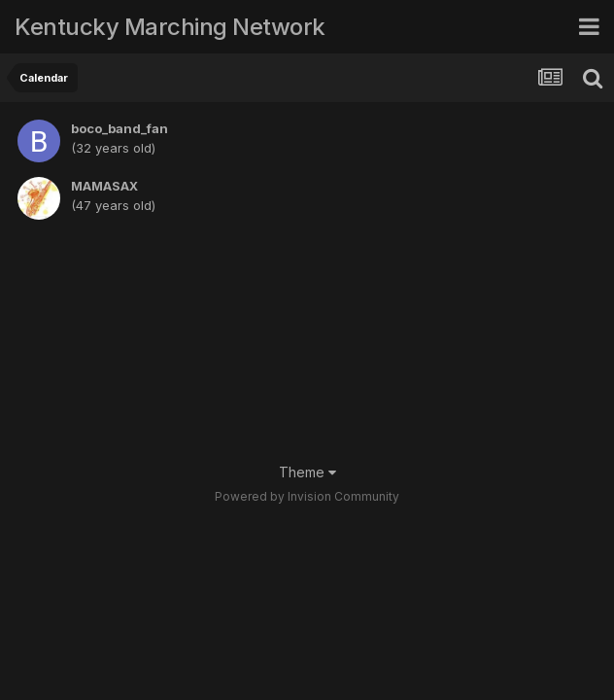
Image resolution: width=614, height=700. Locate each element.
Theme (307, 472)
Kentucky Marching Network (170, 27)
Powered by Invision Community (307, 496)
